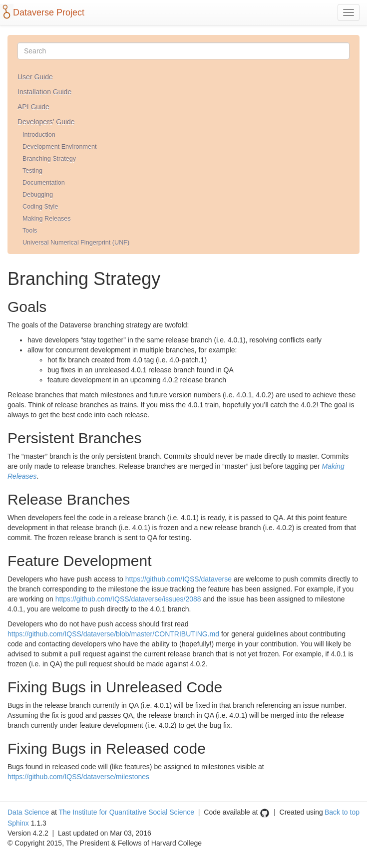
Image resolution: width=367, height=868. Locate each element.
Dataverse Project (49, 12)
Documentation (44, 183)
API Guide (33, 107)
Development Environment (59, 147)
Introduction (39, 135)
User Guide (35, 77)
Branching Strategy (49, 159)
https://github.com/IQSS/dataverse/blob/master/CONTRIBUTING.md (113, 634)
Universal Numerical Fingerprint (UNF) (76, 243)
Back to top (342, 812)
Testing (32, 171)
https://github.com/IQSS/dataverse (179, 579)
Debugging (38, 195)
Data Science (28, 812)
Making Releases (47, 219)
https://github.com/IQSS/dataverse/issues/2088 (128, 599)
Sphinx (18, 823)
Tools (30, 231)
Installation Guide (44, 92)
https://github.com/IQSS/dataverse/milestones (78, 777)
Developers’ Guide (46, 122)
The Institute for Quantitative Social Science (126, 812)
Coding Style (40, 207)
